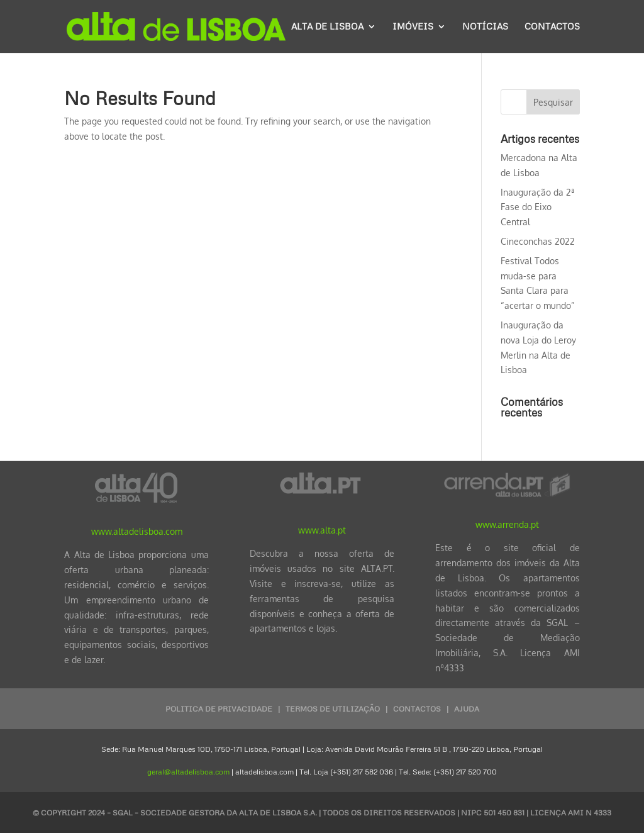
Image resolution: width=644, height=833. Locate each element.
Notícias (485, 27)
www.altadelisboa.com (137, 531)
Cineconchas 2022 (538, 241)
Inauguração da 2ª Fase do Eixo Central (538, 207)
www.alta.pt (322, 530)
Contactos (552, 27)
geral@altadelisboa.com (188, 772)
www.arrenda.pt (507, 524)
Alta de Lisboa (327, 27)
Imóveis (413, 27)
